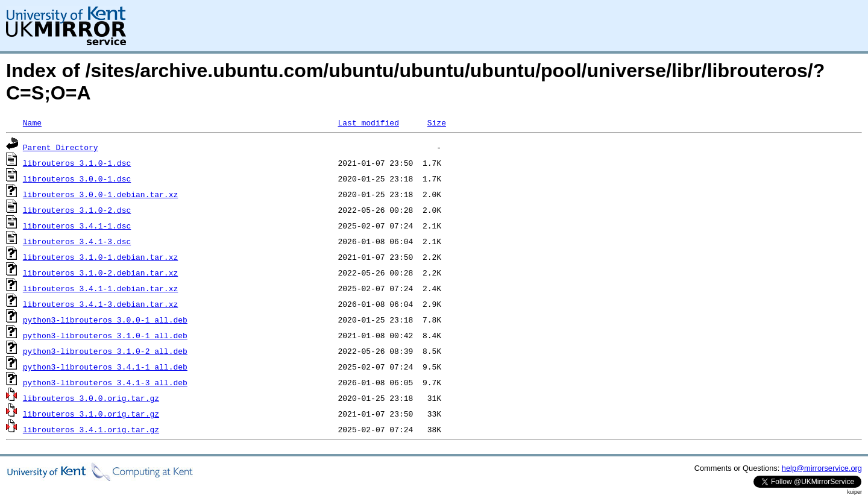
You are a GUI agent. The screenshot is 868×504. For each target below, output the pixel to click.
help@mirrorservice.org (822, 468)
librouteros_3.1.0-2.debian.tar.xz (100, 272)
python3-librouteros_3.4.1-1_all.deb (105, 367)
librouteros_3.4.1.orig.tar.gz (91, 429)
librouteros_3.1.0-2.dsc (77, 210)
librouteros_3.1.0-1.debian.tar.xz (100, 257)
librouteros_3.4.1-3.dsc (77, 241)
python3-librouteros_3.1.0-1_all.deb (105, 335)
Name (32, 122)
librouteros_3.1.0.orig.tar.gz (91, 414)
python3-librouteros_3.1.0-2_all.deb (105, 351)
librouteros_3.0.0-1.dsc (77, 178)
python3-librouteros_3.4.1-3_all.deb (105, 382)
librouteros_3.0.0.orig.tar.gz (91, 398)
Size (437, 122)
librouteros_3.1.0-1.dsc (77, 163)
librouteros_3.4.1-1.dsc (77, 225)
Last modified (368, 122)
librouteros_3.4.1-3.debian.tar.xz (100, 304)
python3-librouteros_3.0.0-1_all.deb (105, 320)
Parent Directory (61, 147)
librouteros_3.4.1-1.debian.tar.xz (100, 288)
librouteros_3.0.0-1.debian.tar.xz (100, 194)
